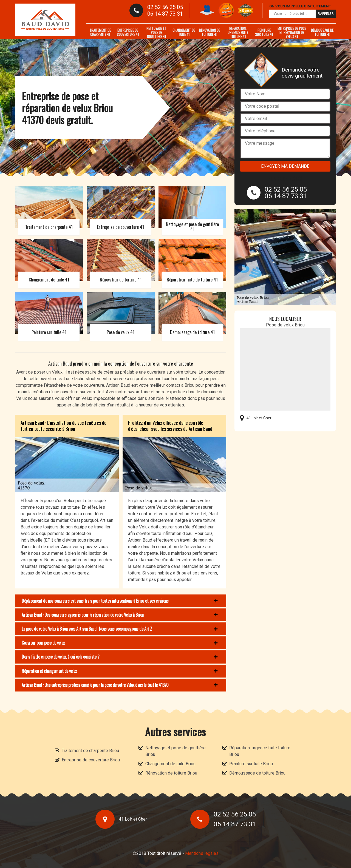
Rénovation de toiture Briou (171, 773)
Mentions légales (202, 853)
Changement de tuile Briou (170, 764)
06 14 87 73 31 (165, 14)
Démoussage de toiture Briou (257, 773)
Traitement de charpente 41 (100, 32)
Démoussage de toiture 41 (322, 32)
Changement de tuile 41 (184, 32)
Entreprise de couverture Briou (91, 760)
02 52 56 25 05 (165, 7)
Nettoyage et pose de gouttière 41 (156, 32)
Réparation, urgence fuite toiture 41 (238, 32)
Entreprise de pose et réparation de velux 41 (292, 32)
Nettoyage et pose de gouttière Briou (175, 751)
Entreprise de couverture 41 (128, 32)
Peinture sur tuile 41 (264, 32)
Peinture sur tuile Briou (251, 764)
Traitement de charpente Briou (90, 751)
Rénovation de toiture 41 (210, 32)
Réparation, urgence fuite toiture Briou (260, 751)
